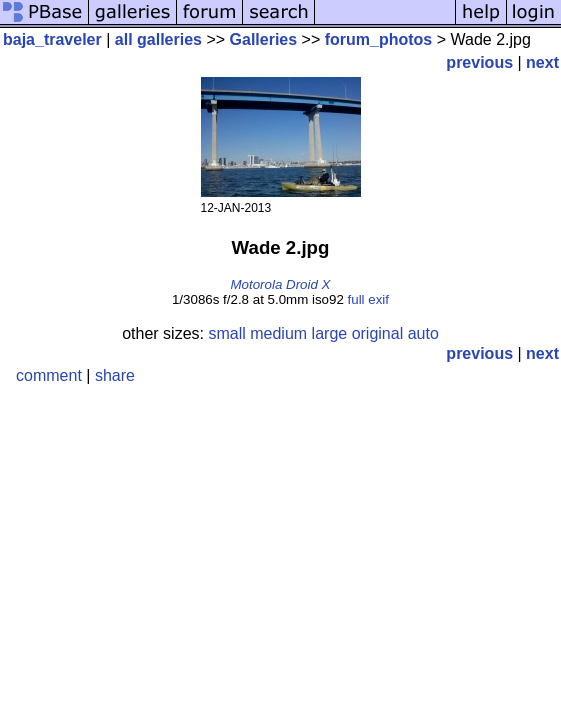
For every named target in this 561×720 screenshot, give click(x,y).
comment (49, 375)
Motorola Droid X (280, 284)
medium (278, 333)
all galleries (158, 39)
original (378, 333)
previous (479, 62)
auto (423, 333)
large (330, 333)
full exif (368, 299)
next (542, 62)
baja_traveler (52, 39)
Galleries (264, 39)
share (115, 375)
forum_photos (379, 39)
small (226, 333)
